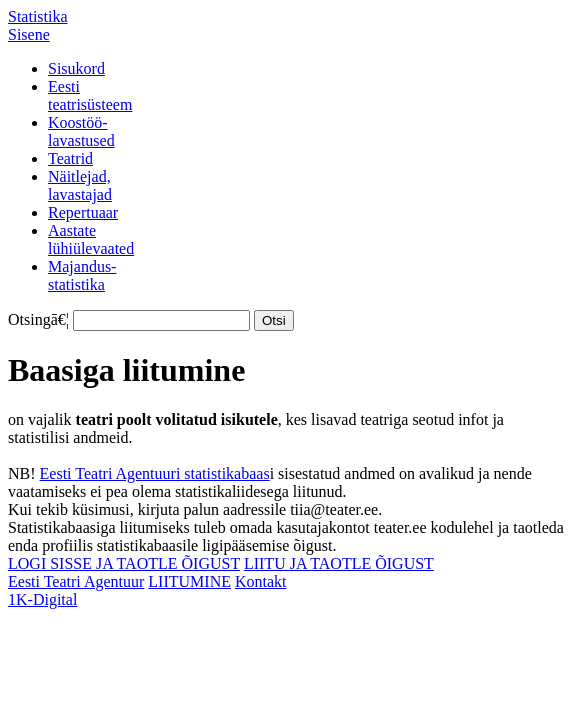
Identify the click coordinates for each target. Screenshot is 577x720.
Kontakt (261, 581)
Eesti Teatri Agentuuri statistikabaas (155, 473)
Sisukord (76, 68)
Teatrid (70, 158)
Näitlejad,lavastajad (80, 185)
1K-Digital (42, 599)
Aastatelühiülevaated (91, 239)
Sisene (29, 34)
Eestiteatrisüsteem (90, 95)
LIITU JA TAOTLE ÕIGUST (339, 563)
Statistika (38, 16)
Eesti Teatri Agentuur (76, 581)
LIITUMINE (189, 581)
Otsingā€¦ (38, 319)
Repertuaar (83, 212)
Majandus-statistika (82, 275)
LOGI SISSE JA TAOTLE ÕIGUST (124, 563)
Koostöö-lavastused (81, 131)
